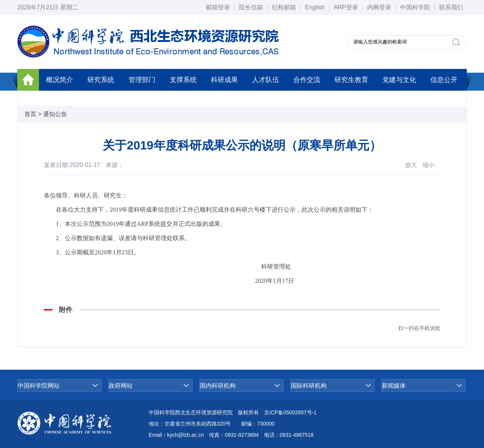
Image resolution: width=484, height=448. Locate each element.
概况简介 (60, 80)
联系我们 (451, 7)
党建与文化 (399, 80)
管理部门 (142, 80)
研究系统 (101, 80)
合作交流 (307, 80)
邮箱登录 (218, 7)
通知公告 (55, 114)
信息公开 (444, 80)
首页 (30, 114)
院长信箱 (251, 7)
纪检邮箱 (284, 7)
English (315, 7)
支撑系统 (183, 80)
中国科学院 (415, 7)
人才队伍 (266, 80)
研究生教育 (351, 80)
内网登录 (379, 7)
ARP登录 (346, 7)
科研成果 (224, 80)
